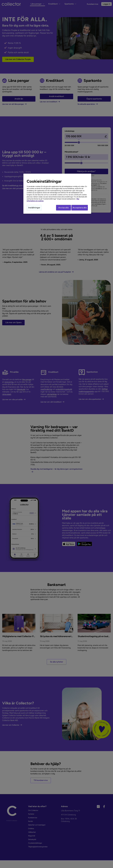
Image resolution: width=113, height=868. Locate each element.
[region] (57, 194)
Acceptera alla (80, 208)
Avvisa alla (62, 208)
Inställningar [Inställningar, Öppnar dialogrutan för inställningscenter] (34, 208)
